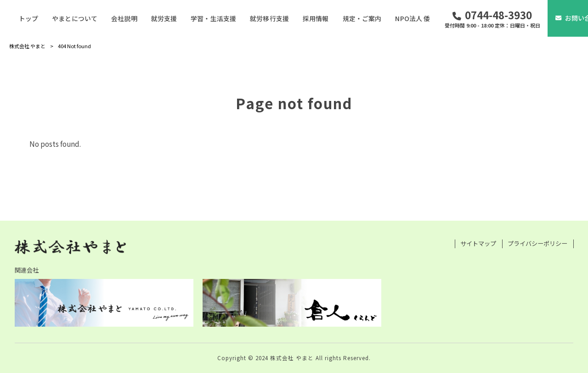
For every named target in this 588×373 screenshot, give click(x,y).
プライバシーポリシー (537, 244)
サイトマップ (478, 244)
